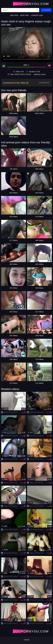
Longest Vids (37, 15)
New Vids (14, 15)
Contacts (26, 640)
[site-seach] (37, 10)
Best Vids (25, 15)
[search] (20, 10)
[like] (4, 66)
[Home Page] (26, 4)
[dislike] (49, 66)
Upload (46, 10)
